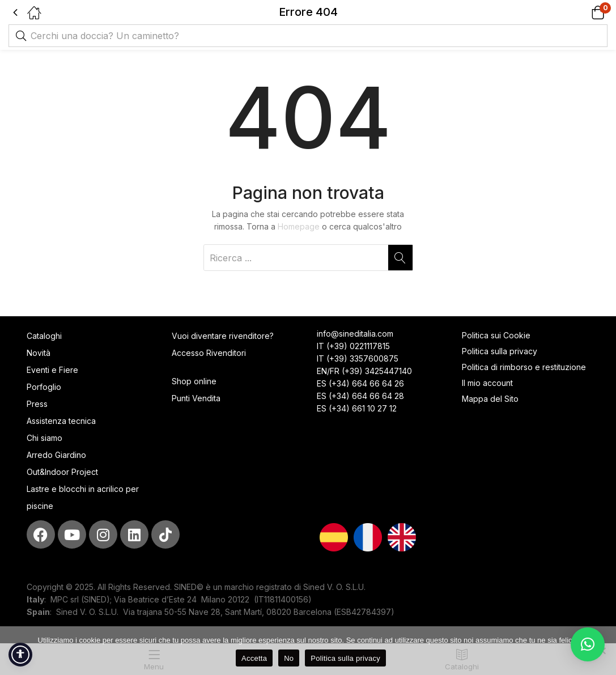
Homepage (299, 226)
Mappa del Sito (491, 399)
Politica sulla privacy (500, 351)
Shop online (194, 381)
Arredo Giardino (56, 455)
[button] (583, 12)
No (289, 658)
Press (37, 404)
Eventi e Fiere (52, 370)
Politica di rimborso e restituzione (524, 367)
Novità (39, 353)
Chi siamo (44, 438)
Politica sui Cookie (496, 335)
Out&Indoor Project (62, 472)
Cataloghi (44, 336)
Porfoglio (44, 387)
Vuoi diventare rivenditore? (223, 336)
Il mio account (487, 383)
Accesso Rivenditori (209, 353)
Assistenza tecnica (61, 421)
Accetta (254, 658)
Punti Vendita (196, 398)
